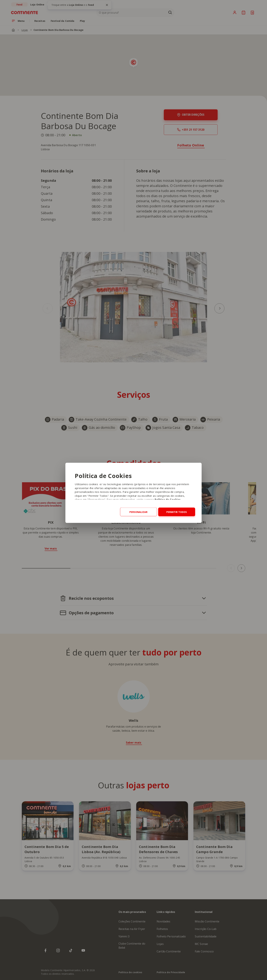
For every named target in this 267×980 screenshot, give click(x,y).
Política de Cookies (168, 499)
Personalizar (138, 512)
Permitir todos (177, 512)
